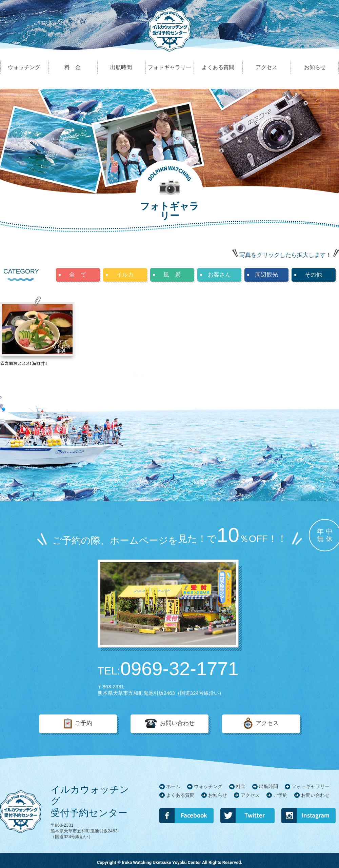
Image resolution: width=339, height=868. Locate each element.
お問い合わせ (177, 723)
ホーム (173, 786)
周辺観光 (266, 275)
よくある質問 (180, 795)
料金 (241, 786)
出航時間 (268, 786)
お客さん (219, 275)
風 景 (172, 275)
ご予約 (84, 723)
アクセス (267, 723)
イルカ (125, 275)
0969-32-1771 (168, 669)
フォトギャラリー (311, 786)
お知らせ (218, 795)
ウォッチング (208, 786)
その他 (313, 275)
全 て (78, 275)
